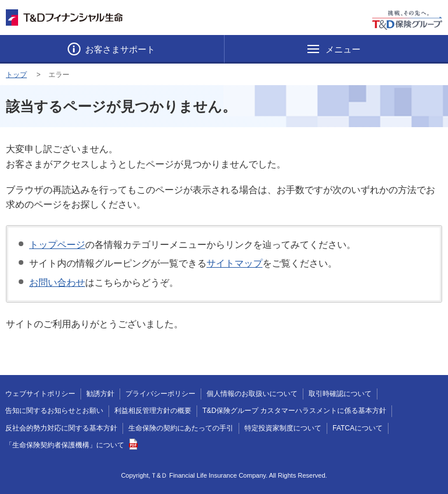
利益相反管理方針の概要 (153, 411)
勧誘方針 (100, 394)
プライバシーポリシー (160, 394)
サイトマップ (235, 263)
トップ (16, 75)
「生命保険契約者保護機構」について (71, 445)
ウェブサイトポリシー (40, 394)
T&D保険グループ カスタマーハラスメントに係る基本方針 (294, 411)
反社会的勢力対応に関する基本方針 (61, 428)
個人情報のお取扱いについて (252, 394)
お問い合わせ (57, 283)
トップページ (57, 245)
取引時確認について (340, 394)
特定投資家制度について (283, 428)
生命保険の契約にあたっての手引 (181, 428)
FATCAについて (358, 428)
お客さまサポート (119, 49)
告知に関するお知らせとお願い (54, 411)
